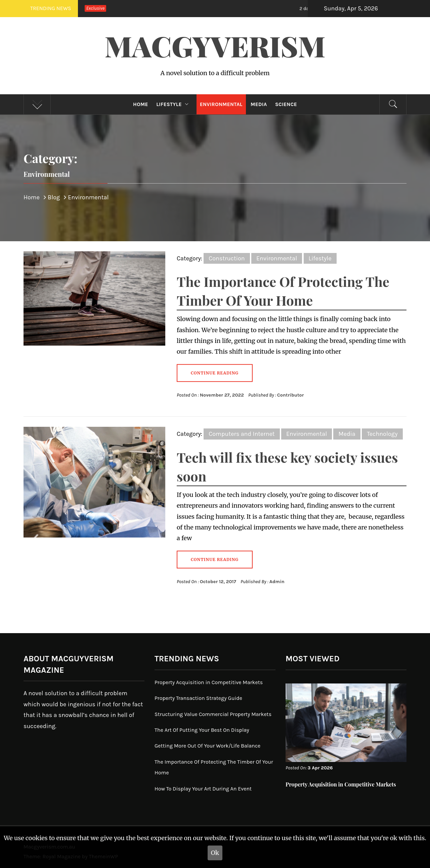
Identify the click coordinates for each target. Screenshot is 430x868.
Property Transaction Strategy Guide (198, 698)
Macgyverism (215, 46)
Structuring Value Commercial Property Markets (213, 714)
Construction (227, 258)
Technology (382, 434)
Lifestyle (174, 104)
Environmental (221, 104)
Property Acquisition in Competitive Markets (209, 682)
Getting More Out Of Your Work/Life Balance (207, 746)
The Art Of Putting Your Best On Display (202, 730)
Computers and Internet (242, 434)
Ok (215, 853)
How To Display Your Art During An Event (203, 789)
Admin (277, 582)
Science (286, 104)
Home (141, 104)
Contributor (291, 395)
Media (259, 104)
